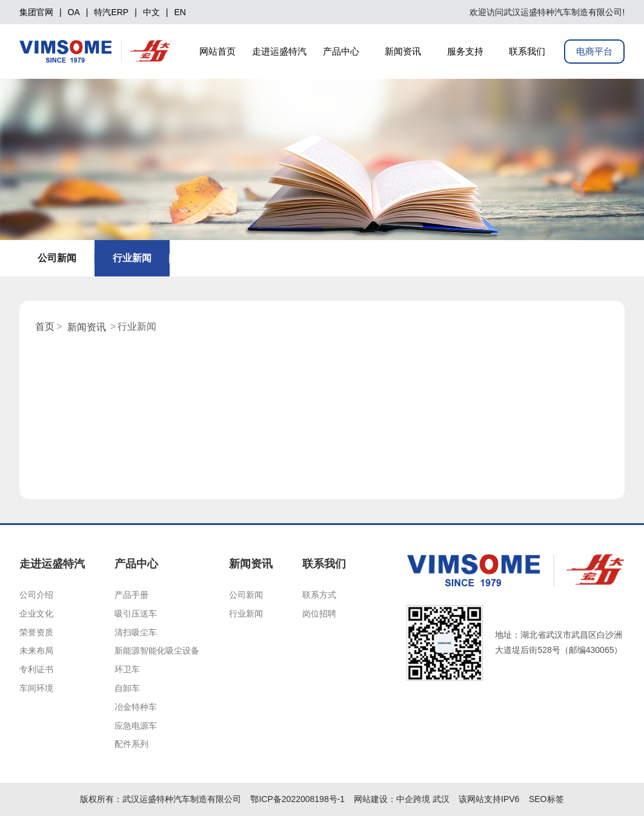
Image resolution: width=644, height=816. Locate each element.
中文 (151, 12)
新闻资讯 (87, 327)
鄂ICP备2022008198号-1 (297, 799)
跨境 (422, 799)
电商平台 (594, 51)
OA (74, 12)
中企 (405, 799)
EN (180, 12)
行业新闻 (132, 258)
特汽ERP (111, 12)
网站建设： (375, 799)
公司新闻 (57, 258)
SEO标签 (546, 799)
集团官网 (36, 12)
